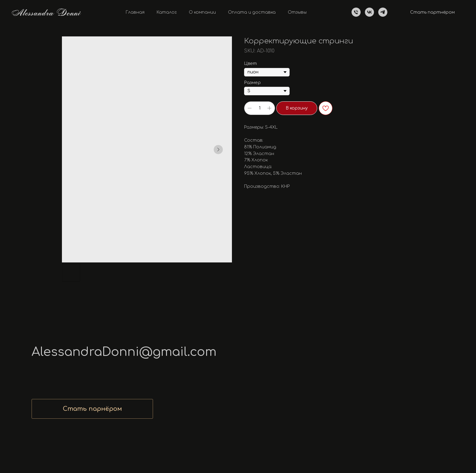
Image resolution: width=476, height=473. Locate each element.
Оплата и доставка (252, 12)
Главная (135, 12)
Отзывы (297, 12)
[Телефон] (356, 12)
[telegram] (383, 12)
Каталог (167, 12)
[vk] (369, 12)
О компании (202, 12)
